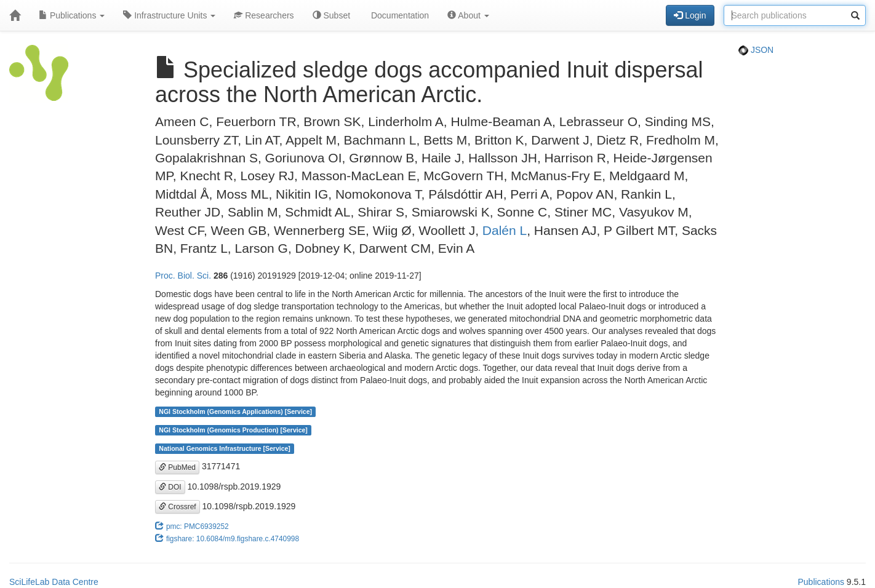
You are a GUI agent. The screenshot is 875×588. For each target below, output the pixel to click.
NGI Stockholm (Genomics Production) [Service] (233, 430)
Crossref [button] (178, 507)
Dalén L (505, 230)
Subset (331, 15)
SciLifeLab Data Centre (54, 582)
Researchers (264, 15)
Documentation (399, 15)
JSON (756, 50)
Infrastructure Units (169, 15)
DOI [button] (170, 487)
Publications (72, 15)
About (468, 15)
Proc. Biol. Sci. (183, 276)
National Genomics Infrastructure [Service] (225, 448)
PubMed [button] (177, 467)
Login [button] (690, 15)
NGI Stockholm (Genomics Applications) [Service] (235, 411)
